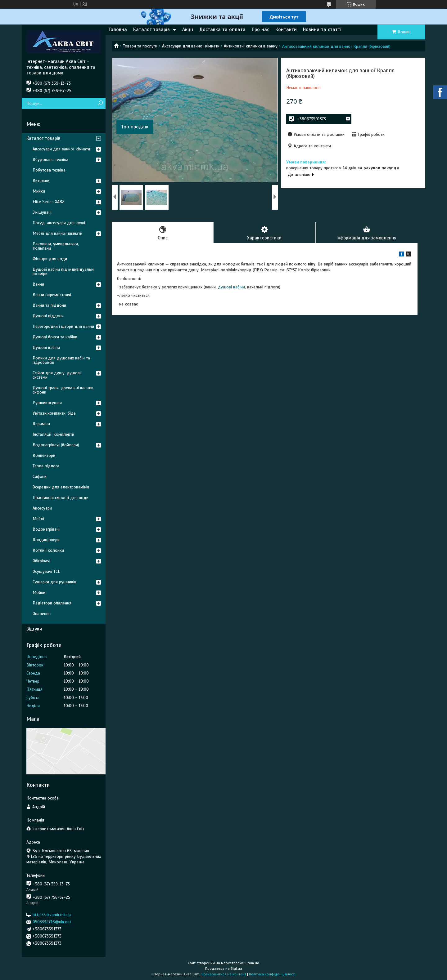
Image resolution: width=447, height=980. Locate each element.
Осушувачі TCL (46, 571)
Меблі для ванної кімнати (57, 233)
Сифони (40, 477)
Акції (188, 29)
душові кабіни (231, 287)
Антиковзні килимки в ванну (251, 46)
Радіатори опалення (52, 603)
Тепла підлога (46, 466)
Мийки (39, 191)
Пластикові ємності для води (61, 498)
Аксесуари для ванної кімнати (191, 46)
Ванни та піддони (49, 305)
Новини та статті (322, 29)
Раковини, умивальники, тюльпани (56, 246)
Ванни (38, 284)
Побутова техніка (49, 170)
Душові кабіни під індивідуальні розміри (63, 272)
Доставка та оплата (222, 29)
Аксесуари (42, 508)
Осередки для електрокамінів (61, 487)
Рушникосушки (47, 403)
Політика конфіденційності (272, 974)
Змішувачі (42, 212)
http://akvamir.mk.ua (52, 915)
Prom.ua (252, 963)
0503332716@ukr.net (52, 922)
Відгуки (34, 629)
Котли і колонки (48, 550)
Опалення (42, 614)
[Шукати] (100, 103)
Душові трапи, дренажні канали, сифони (63, 390)
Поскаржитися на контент (224, 974)
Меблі (38, 519)
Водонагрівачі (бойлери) (56, 445)
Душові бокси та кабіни (55, 337)
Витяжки (41, 181)
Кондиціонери (46, 540)
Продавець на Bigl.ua (224, 969)
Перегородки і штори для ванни (63, 326)
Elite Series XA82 (49, 202)
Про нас (260, 29)
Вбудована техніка (50, 160)
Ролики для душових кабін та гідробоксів (61, 360)
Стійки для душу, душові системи (57, 375)
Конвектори (44, 455)
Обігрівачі (41, 561)
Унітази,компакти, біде (54, 413)
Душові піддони (48, 316)
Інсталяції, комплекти (53, 434)
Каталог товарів (151, 29)
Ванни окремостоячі (52, 295)
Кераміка (41, 424)
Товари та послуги (140, 46)
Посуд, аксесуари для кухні (59, 223)
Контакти (286, 29)
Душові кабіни (46, 347)
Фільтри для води (50, 259)
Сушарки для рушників (54, 582)
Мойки (39, 592)
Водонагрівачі (46, 529)
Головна (118, 29)
